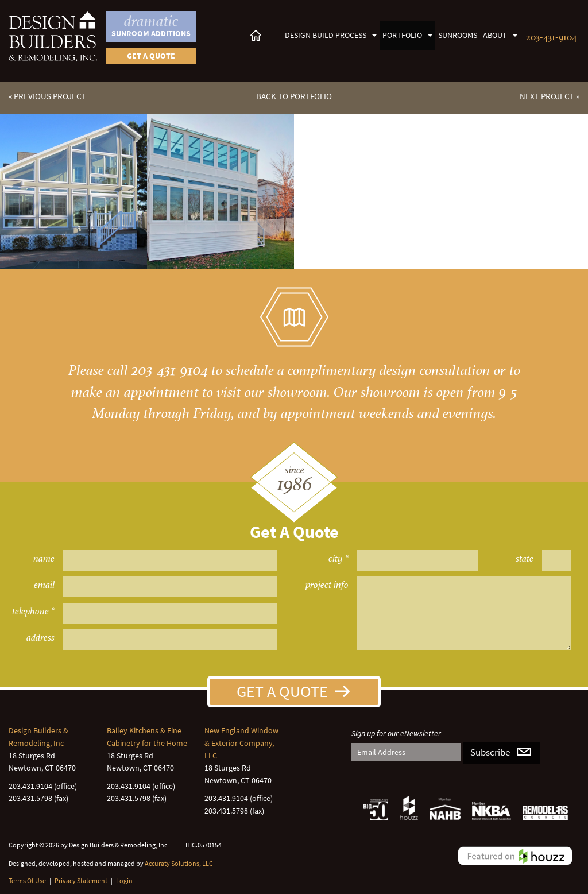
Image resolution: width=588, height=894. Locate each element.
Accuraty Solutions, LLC (179, 863)
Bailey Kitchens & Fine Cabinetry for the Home (147, 737)
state (525, 558)
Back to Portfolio (294, 96)
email (44, 585)
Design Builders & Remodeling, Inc (38, 737)
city (336, 558)
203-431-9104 (551, 36)
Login (124, 881)
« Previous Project (47, 96)
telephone (30, 611)
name (44, 558)
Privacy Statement (81, 881)
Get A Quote (282, 691)
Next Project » (550, 96)
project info (327, 585)
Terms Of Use (27, 881)
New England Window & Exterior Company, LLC (241, 743)
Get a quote (151, 56)
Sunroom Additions (151, 25)
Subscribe (490, 752)
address (40, 638)
